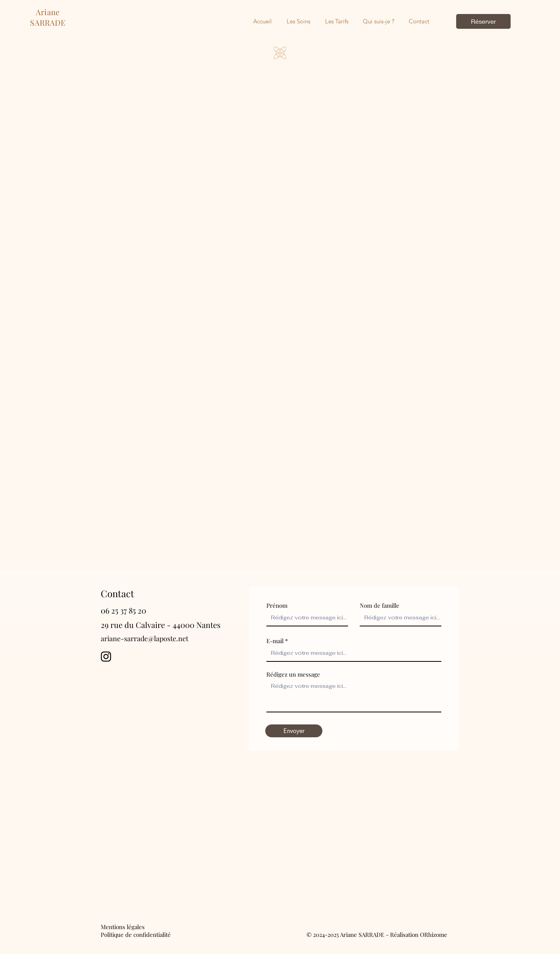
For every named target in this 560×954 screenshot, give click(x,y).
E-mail (275, 641)
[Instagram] (106, 657)
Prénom (277, 606)
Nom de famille (380, 606)
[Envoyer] (294, 731)
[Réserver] (483, 21)
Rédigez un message (293, 674)
